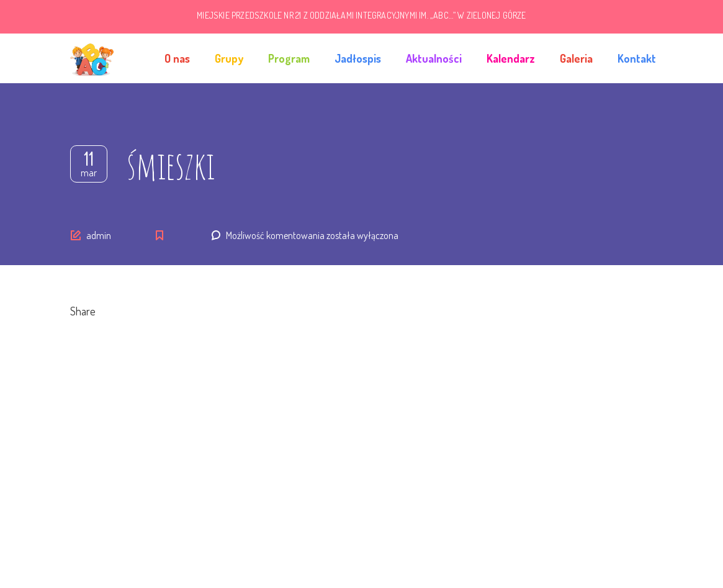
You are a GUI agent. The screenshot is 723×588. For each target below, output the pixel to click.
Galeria (576, 58)
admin (99, 235)
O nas (177, 58)
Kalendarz (511, 58)
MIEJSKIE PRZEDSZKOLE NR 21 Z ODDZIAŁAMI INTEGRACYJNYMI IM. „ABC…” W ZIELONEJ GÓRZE (361, 15)
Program (289, 58)
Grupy (229, 58)
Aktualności (434, 58)
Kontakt (637, 58)
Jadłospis (358, 58)
